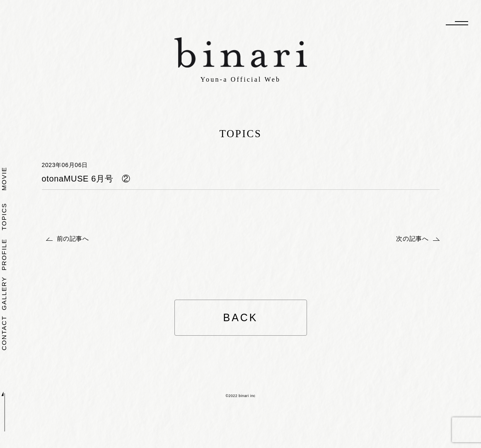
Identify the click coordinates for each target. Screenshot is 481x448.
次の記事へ (412, 239)
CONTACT (4, 333)
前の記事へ (73, 239)
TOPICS (4, 216)
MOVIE (4, 178)
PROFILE (4, 254)
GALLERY (4, 293)
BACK (240, 317)
